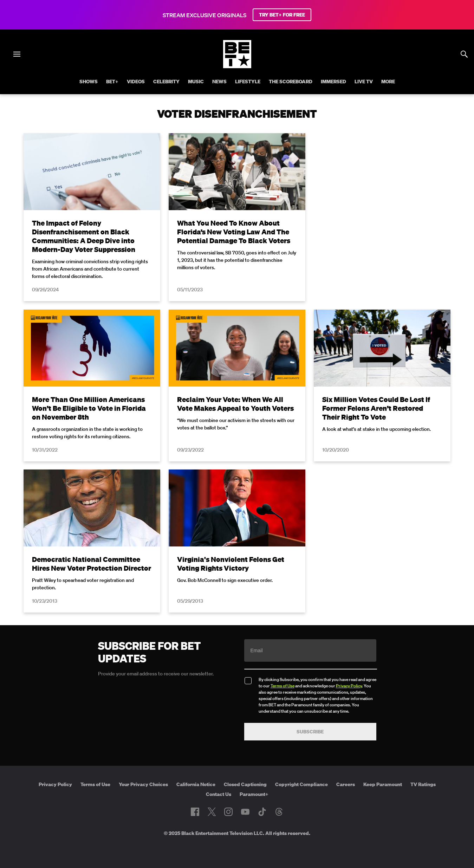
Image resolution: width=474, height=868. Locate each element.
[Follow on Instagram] (228, 812)
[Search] (464, 54)
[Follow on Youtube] (245, 812)
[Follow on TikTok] (262, 812)
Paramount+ (254, 794)
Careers (346, 784)
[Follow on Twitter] (212, 812)
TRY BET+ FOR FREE (282, 15)
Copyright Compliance (301, 784)
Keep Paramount (383, 784)
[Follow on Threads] (279, 812)
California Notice (196, 784)
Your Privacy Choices (143, 784)
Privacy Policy (349, 686)
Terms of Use (283, 686)
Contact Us (219, 794)
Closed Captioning (245, 784)
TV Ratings (423, 784)
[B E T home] (237, 66)
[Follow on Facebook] (195, 812)
